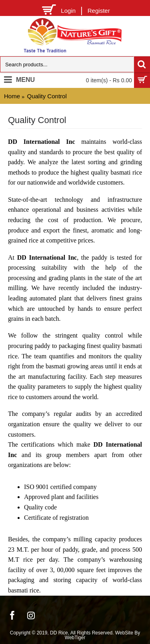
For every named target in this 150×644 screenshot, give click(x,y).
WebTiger (75, 638)
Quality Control (47, 96)
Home (12, 96)
